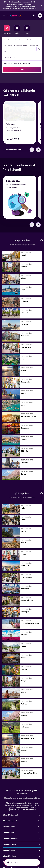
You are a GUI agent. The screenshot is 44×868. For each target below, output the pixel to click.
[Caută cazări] (17, 28)
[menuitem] (7, 30)
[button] (42, 5)
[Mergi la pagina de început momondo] (15, 15)
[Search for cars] (27, 28)
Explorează (13, 181)
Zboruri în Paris (9, 833)
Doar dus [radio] (18, 40)
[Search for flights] (7, 28)
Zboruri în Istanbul (10, 821)
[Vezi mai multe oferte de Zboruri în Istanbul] (39, 821)
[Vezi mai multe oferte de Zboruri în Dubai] (39, 850)
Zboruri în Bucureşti (11, 815)
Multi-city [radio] (28, 40)
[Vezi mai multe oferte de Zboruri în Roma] (39, 827)
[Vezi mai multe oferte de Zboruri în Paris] (39, 833)
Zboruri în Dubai (9, 850)
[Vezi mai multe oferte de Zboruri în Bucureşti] (39, 815)
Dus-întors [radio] (7, 40)
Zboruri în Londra (10, 844)
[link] (14, 150)
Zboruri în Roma (9, 827)
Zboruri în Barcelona (11, 839)
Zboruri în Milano (10, 856)
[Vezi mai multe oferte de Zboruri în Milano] (39, 856)
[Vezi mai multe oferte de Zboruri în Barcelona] (39, 839)
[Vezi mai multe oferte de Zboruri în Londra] (39, 844)
